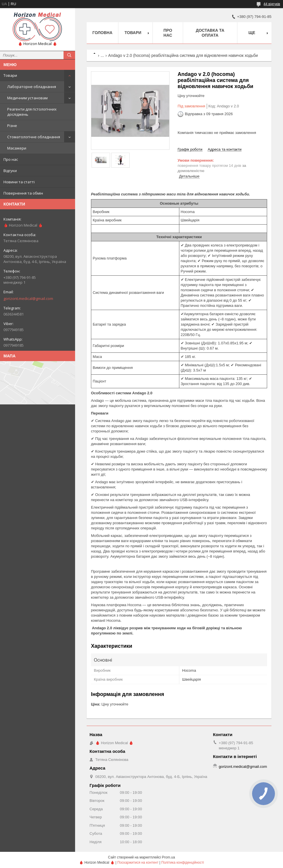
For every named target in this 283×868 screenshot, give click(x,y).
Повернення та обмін (23, 193)
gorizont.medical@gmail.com (28, 298)
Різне (12, 126)
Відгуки (10, 171)
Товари (10, 75)
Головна (102, 33)
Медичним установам (27, 98)
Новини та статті (19, 182)
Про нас (11, 159)
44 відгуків (272, 4)
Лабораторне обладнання (32, 87)
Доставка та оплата (210, 33)
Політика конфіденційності (183, 863)
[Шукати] (69, 55)
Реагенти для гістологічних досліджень (32, 112)
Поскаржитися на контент (138, 863)
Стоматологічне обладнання (34, 137)
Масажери (17, 148)
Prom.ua (169, 857)
